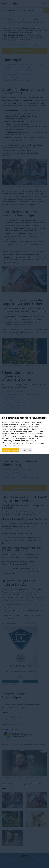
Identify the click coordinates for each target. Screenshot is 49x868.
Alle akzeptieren (11, 450)
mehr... (21, 446)
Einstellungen (26, 450)
